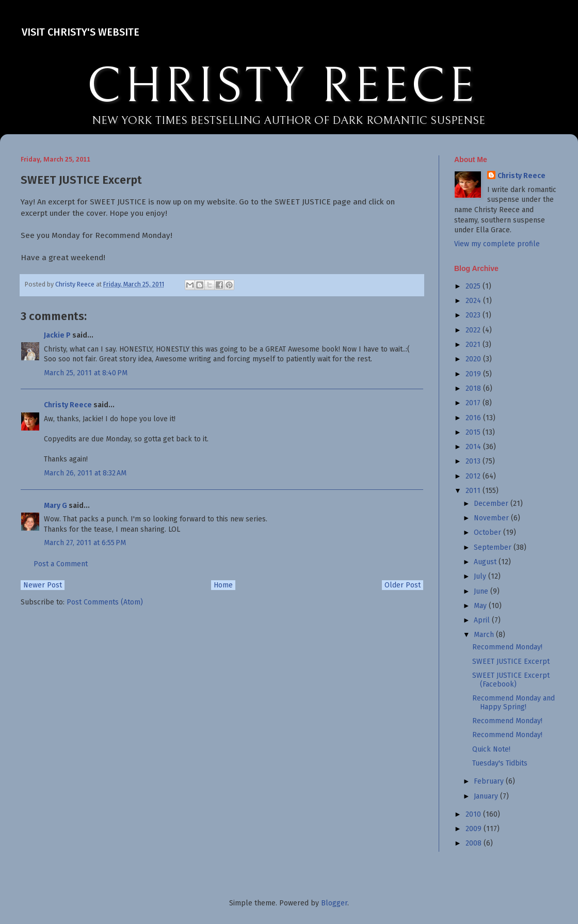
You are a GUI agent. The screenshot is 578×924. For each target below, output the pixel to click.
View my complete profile (497, 244)
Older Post (403, 585)
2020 (474, 359)
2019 (474, 374)
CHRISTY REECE (282, 87)
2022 (474, 330)
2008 (475, 843)
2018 (474, 388)
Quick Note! (491, 749)
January (487, 796)
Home (223, 585)
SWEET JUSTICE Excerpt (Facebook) (511, 680)
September (494, 547)
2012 (474, 476)
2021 (474, 345)
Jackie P (57, 335)
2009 (475, 829)
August (486, 562)
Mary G (55, 506)
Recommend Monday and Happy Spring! (513, 703)
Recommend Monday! (507, 647)
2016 (474, 418)
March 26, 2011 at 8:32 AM (85, 473)
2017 (474, 403)
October (488, 532)
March (485, 635)
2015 (474, 432)
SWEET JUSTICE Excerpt (511, 662)
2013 (474, 461)
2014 (474, 447)
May (481, 606)
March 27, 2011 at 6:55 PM (85, 543)
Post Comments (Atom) (105, 602)
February (490, 781)
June (482, 591)
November (492, 518)
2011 (474, 491)
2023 (474, 315)
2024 (474, 301)
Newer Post (43, 585)
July (481, 576)
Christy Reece (68, 405)
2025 (474, 286)
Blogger (334, 903)
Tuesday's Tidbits (500, 763)
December (492, 504)
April (483, 620)
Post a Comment (61, 564)
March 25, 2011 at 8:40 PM (86, 373)
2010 (474, 814)
